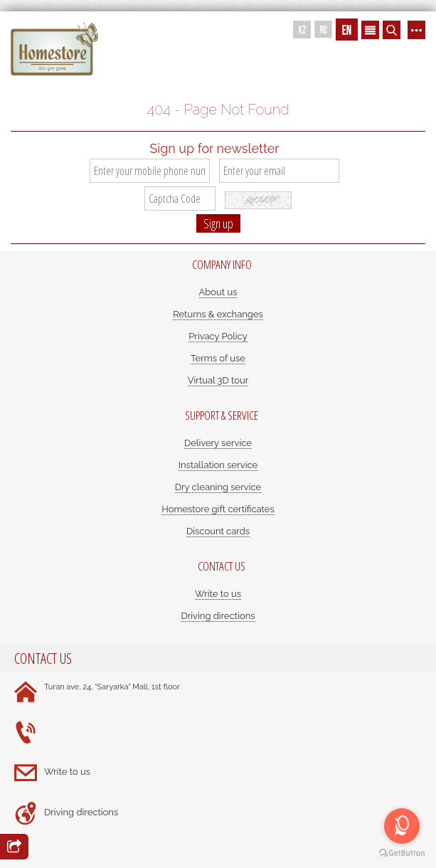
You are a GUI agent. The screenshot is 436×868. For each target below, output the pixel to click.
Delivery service (218, 443)
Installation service (218, 465)
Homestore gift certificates (218, 509)
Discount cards (218, 531)
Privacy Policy (218, 336)
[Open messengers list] (402, 826)
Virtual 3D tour (218, 380)
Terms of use (218, 358)
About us (218, 292)
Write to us (218, 594)
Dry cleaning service (218, 487)
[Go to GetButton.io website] (402, 853)
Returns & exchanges (218, 314)
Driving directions (218, 616)
